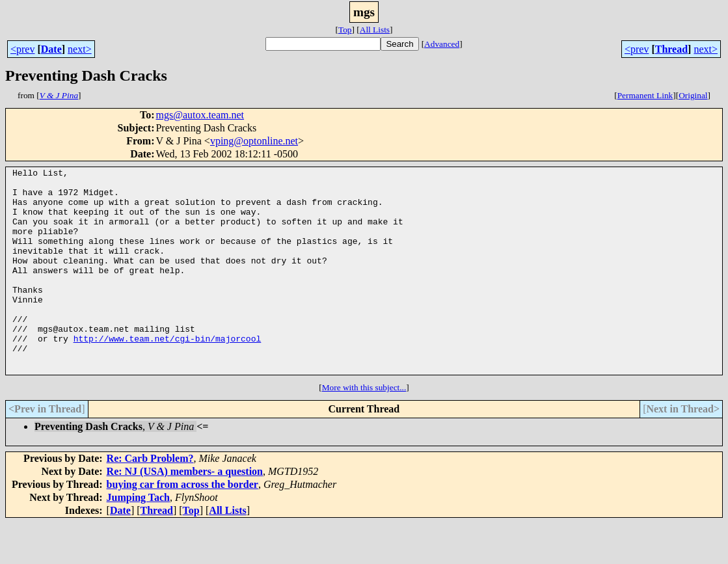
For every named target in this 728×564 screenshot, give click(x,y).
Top (345, 30)
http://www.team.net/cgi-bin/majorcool (168, 373)
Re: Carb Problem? (150, 499)
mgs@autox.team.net (200, 115)
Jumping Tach (138, 538)
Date (51, 49)
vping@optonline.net (254, 141)
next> (80, 49)
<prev (22, 49)
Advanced (442, 44)
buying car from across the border (182, 525)
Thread (671, 49)
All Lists (375, 30)
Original (693, 95)
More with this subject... (364, 428)
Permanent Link (645, 95)
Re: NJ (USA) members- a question (185, 512)
